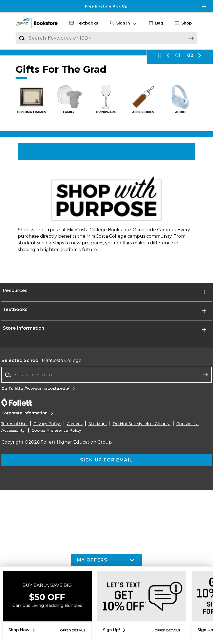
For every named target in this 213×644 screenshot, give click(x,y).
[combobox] (106, 529)
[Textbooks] (83, 23)
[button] (185, 23)
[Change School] (106, 529)
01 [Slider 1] (178, 103)
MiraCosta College (41, 515)
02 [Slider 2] (190, 103)
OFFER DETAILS (73, 630)
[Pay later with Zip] (106, 76)
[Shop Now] (106, 206)
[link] (155, 23)
